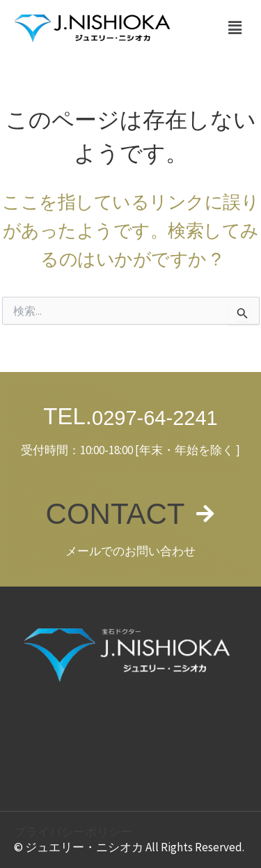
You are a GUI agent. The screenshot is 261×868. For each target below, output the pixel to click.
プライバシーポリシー (73, 832)
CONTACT (116, 514)
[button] (235, 28)
